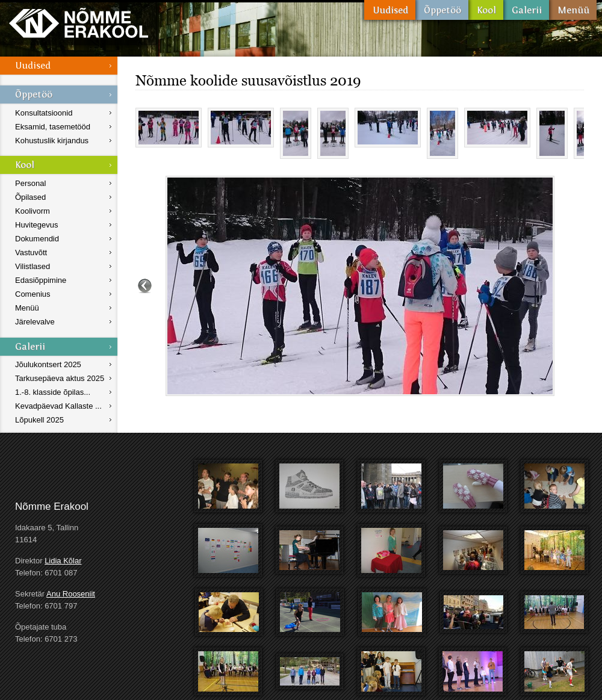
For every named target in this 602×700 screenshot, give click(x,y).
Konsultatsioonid (44, 113)
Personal (30, 183)
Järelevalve (35, 322)
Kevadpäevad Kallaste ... (58, 406)
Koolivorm (33, 211)
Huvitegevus (37, 225)
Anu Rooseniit (71, 594)
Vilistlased (33, 266)
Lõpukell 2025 (39, 420)
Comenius (33, 294)
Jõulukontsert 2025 (48, 364)
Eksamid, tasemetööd (53, 127)
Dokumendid (37, 239)
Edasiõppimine (41, 280)
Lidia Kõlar (63, 561)
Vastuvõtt (31, 252)
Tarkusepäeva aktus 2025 (60, 378)
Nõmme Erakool (79, 23)
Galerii (526, 10)
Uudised (390, 10)
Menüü (573, 10)
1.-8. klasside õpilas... (53, 392)
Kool (486, 10)
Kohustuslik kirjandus (52, 141)
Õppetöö (442, 10)
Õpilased (30, 197)
